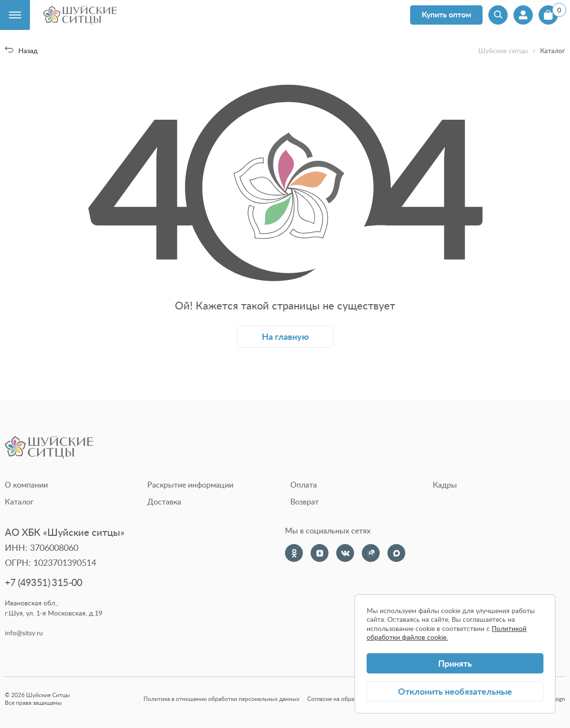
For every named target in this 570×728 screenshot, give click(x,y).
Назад (21, 50)
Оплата (304, 485)
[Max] (396, 553)
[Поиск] (498, 15)
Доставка (164, 502)
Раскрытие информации (190, 485)
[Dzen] (320, 553)
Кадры (445, 485)
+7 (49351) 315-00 (44, 582)
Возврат (305, 502)
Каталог (19, 502)
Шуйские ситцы (503, 51)
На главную (285, 336)
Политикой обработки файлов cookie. (447, 633)
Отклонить (455, 691)
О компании (26, 485)
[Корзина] (548, 15)
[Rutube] (371, 553)
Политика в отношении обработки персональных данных (221, 699)
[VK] (345, 553)
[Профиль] (523, 15)
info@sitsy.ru (24, 633)
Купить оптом (446, 14)
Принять (455, 663)
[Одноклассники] (294, 553)
